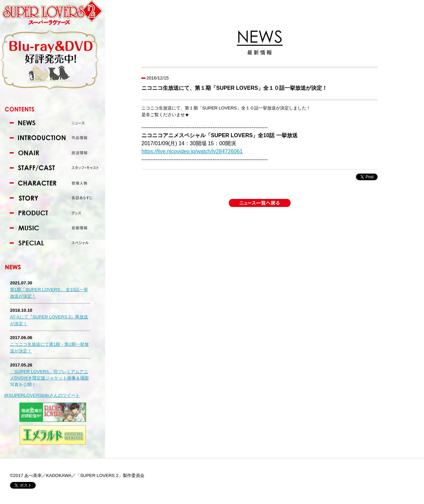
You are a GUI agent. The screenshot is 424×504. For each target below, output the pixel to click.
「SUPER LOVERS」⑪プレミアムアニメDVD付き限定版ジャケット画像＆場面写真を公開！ (49, 378)
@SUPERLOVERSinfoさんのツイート (42, 395)
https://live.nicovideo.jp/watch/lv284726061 (192, 151)
